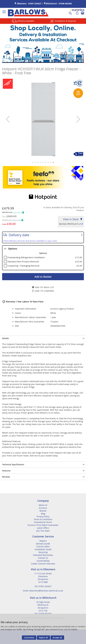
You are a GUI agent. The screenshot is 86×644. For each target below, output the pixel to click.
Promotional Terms (43, 522)
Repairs (43, 541)
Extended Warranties (43, 555)
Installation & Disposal (65, 21)
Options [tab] (11, 249)
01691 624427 (35, 4)
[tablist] (43, 258)
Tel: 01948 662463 (43, 613)
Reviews (6, 477)
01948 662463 (65, 4)
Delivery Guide (43, 544)
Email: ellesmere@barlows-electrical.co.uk (43, 591)
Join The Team (43, 531)
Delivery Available (26, 21)
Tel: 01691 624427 (43, 586)
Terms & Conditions (43, 519)
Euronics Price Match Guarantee (43, 525)
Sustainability (43, 561)
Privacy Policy (43, 516)
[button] (8, 119)
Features (6, 471)
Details (5, 338)
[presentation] (43, 338)
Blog (43, 514)
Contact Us (43, 558)
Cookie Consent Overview (43, 564)
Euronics (43, 508)
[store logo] (28, 13)
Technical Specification (13, 464)
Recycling (43, 552)
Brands (43, 511)
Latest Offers (43, 528)
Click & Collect (43, 546)
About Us (43, 505)
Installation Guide (43, 549)
